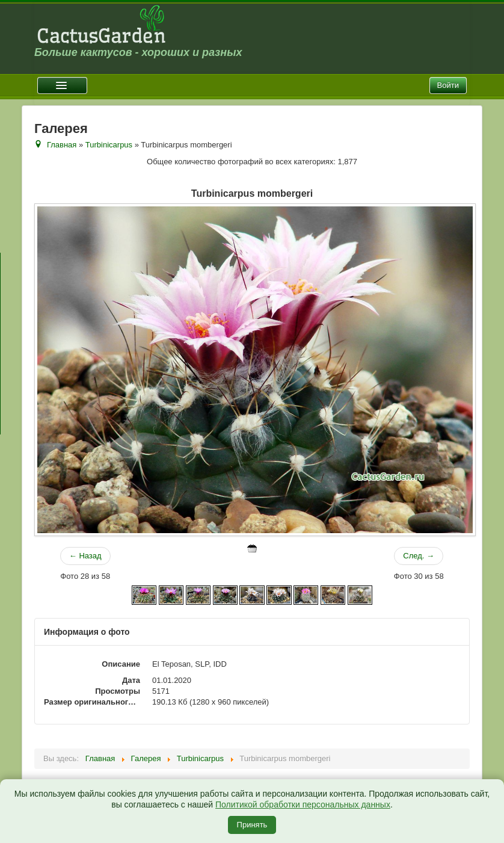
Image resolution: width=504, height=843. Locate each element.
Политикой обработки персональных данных (303, 804)
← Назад (85, 556)
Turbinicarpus (109, 145)
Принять (252, 825)
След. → (419, 556)
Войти (448, 85)
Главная (62, 145)
